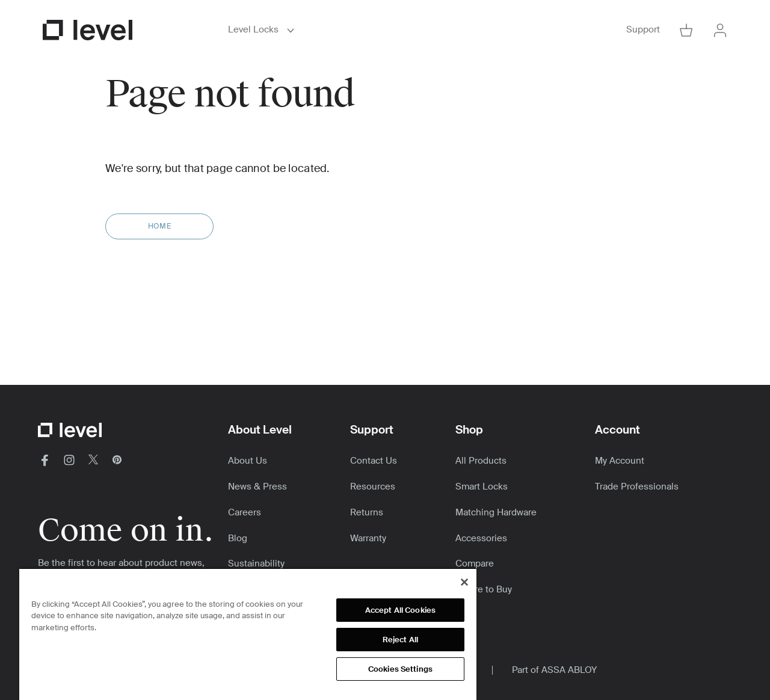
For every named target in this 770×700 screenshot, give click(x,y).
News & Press (257, 487)
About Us (248, 461)
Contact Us (374, 461)
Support (643, 30)
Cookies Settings (400, 669)
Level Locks (263, 30)
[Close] (464, 582)
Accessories (481, 538)
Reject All (400, 640)
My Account (620, 461)
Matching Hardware (496, 512)
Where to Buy (484, 589)
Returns (367, 512)
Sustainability (256, 563)
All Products (481, 461)
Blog (238, 538)
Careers (245, 512)
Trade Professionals (637, 487)
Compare (475, 563)
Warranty (368, 538)
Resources (373, 487)
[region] (248, 634)
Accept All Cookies (400, 610)
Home (159, 226)
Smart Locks (482, 487)
